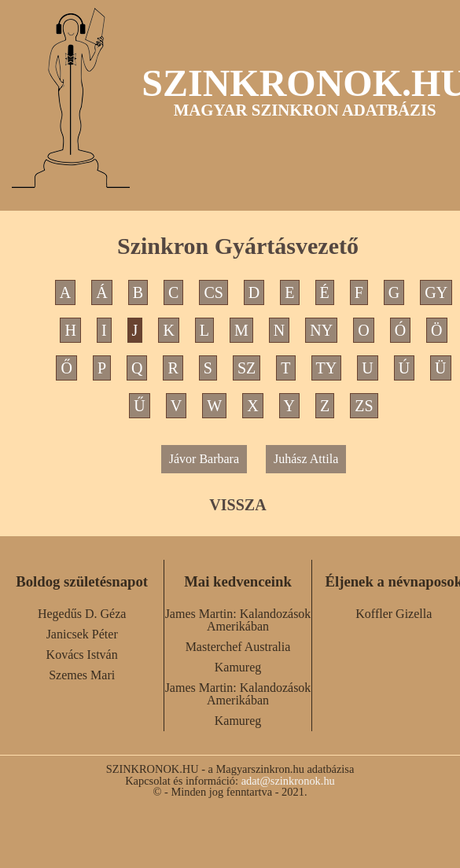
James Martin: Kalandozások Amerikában (238, 620)
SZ (247, 368)
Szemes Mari (82, 675)
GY (436, 292)
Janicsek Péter (82, 634)
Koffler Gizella (394, 614)
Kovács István (82, 655)
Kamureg (238, 667)
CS (213, 292)
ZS (364, 406)
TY (327, 368)
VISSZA (237, 505)
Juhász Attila (306, 459)
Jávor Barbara (204, 459)
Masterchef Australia (238, 647)
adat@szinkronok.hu (288, 781)
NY (321, 330)
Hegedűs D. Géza (82, 614)
